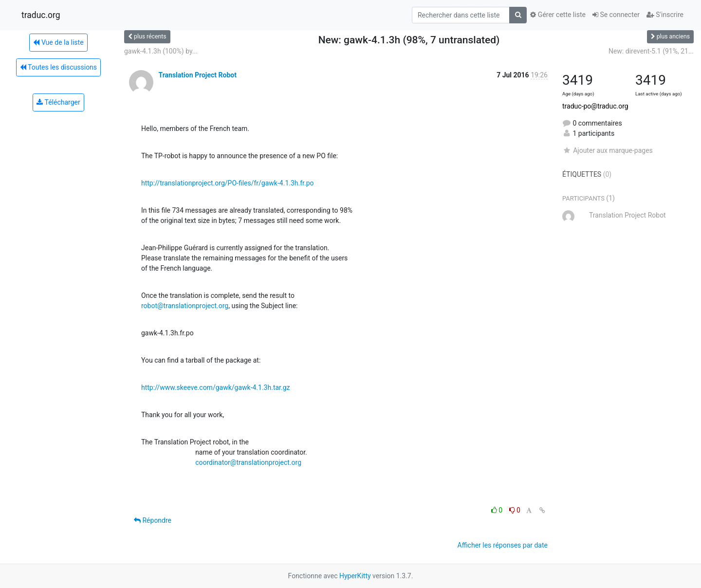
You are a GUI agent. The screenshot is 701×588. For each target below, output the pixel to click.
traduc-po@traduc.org (595, 106)
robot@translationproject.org (185, 306)
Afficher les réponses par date (503, 545)
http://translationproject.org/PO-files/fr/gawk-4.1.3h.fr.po (228, 183)
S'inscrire (665, 15)
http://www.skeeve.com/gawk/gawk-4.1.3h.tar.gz (215, 387)
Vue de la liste (58, 42)
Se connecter (616, 15)
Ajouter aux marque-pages (608, 150)
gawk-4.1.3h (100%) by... (161, 51)
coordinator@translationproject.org (248, 462)
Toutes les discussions (58, 67)
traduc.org (41, 15)
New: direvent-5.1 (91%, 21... (651, 51)
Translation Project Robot (197, 75)
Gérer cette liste (558, 15)
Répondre (153, 520)
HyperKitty (355, 576)
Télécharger (58, 102)
